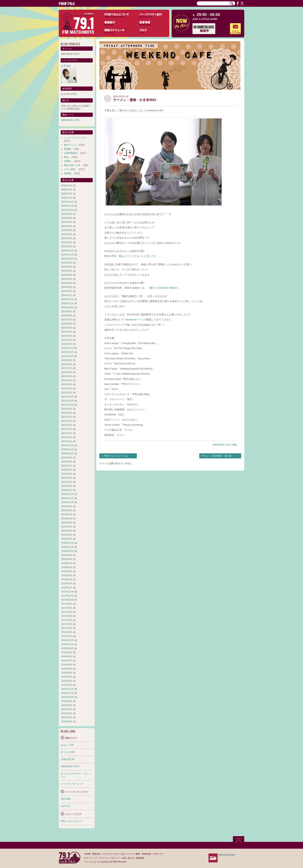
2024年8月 (67, 267)
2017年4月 (67, 624)
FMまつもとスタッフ (72, 821)
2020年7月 (67, 466)
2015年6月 (67, 713)
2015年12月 (67, 689)
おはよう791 (67, 745)
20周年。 (69, 161)
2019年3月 (67, 531)
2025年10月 (67, 210)
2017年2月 (67, 632)
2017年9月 (67, 604)
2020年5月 (67, 474)
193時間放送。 (72, 153)
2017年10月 (67, 600)
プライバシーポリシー (109, 858)
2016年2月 (67, 681)
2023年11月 (67, 303)
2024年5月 (67, 279)
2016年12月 (67, 640)
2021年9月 (67, 409)
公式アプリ (158, 854)
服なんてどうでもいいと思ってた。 (139, 256)
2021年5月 (67, 425)
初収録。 (69, 173)
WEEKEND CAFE (222, 445)
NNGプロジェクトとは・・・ (120, 456)
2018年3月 (67, 580)
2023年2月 (67, 340)
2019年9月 (67, 506)
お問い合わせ (128, 858)
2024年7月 (67, 271)
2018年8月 (67, 559)
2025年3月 (67, 238)
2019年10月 (67, 502)
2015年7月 (67, 709)
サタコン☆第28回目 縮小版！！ (219, 456)
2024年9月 (67, 263)
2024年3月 (67, 287)
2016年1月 (67, 685)
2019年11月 (67, 498)
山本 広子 (66, 806)
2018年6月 (67, 567)
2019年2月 (67, 535)
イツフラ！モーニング (72, 784)
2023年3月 (67, 336)
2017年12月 (67, 592)
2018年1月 (67, 588)
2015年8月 (67, 705)
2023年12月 (67, 299)
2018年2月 (67, 584)
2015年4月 (67, 722)
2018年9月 (67, 555)
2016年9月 (67, 652)
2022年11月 (67, 352)
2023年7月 (67, 320)
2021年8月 (67, 413)
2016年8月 (67, 657)
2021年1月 (67, 441)
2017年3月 (67, 628)
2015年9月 (67, 701)
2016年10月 (67, 648)
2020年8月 (67, 462)
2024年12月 (67, 251)
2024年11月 (67, 255)
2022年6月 (67, 372)
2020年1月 (67, 490)
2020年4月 (67, 478)
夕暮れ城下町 (68, 759)
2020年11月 (67, 449)
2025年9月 (67, 214)
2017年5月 (67, 620)
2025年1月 (67, 247)
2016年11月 (67, 644)
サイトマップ (91, 858)
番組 (235, 445)
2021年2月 (67, 437)
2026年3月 (67, 190)
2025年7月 (67, 222)
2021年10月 (67, 405)
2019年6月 (67, 519)
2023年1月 (67, 344)
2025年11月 (67, 206)
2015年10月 (67, 697)
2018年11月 (67, 547)
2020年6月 (67, 470)
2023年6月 (67, 324)
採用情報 (140, 858)
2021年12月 (67, 397)
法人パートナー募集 (130, 854)
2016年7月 (67, 661)
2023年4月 (67, 332)
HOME (87, 854)
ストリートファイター (76, 138)
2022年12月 (67, 348)
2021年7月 (67, 417)
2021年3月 (67, 433)
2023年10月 (67, 307)
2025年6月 (67, 226)
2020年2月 (67, 486)
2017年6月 (67, 616)
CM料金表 (146, 854)
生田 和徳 (66, 799)
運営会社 (96, 854)
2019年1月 (67, 539)
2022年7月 (67, 368)
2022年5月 (67, 376)
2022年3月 (67, 384)
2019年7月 (67, 514)
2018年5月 (67, 571)
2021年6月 (67, 421)
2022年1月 (67, 393)
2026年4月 (67, 186)
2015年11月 (67, 693)
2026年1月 (67, 198)
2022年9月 (67, 360)
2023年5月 (67, 328)
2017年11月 (67, 596)
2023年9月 (67, 312)
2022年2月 (67, 389)
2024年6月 (67, 275)
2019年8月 (67, 510)
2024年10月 (67, 259)
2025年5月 (67, 230)
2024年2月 (67, 291)
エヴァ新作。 (71, 169)
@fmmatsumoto (227, 855)
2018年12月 (67, 543)
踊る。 (67, 157)
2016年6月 (67, 665)
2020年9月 (67, 458)
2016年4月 (67, 673)
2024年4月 (67, 283)
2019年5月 (67, 523)
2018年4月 (67, 575)
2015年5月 (67, 717)
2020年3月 (67, 482)
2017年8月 (67, 608)
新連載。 (69, 149)
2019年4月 (67, 527)
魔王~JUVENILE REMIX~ (164, 288)
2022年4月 (67, 380)
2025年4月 (67, 234)
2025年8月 (67, 218)
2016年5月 (67, 669)
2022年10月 (67, 356)
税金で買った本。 (73, 165)
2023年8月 (67, 316)
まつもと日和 (68, 752)
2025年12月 (67, 202)
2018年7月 (67, 563)
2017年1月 (67, 636)
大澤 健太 (66, 66)
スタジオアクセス (111, 854)
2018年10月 (67, 551)
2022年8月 (67, 364)
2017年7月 (67, 612)
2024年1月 (67, 295)
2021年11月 (67, 401)
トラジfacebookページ (131, 320)
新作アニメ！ (71, 145)
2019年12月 (67, 494)
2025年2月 (67, 242)
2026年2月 (67, 194)
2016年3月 (67, 677)
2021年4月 (67, 429)
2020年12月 (67, 445)
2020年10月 (67, 454)
